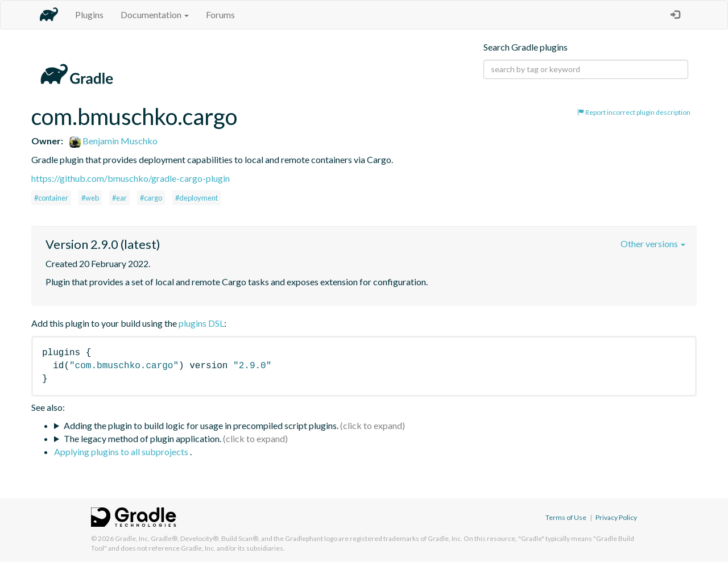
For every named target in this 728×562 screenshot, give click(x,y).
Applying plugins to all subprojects (122, 451)
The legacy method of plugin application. (142, 438)
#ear (119, 198)
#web (90, 198)
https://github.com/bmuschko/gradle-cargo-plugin (131, 178)
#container (51, 198)
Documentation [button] (155, 14)
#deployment (197, 198)
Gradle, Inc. (132, 538)
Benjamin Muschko (113, 141)
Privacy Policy (616, 517)
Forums (220, 14)
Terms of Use (566, 517)
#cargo (151, 198)
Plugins (89, 14)
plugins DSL (201, 323)
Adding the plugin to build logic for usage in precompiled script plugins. (201, 425)
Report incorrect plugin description (634, 112)
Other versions (653, 243)
